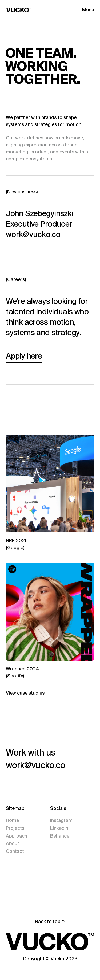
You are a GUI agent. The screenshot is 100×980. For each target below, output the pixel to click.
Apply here (24, 356)
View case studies (25, 693)
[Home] (28, 10)
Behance (60, 836)
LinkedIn (59, 828)
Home (12, 820)
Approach (17, 836)
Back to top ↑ (50, 922)
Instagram (61, 820)
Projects (15, 828)
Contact (15, 851)
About (13, 843)
